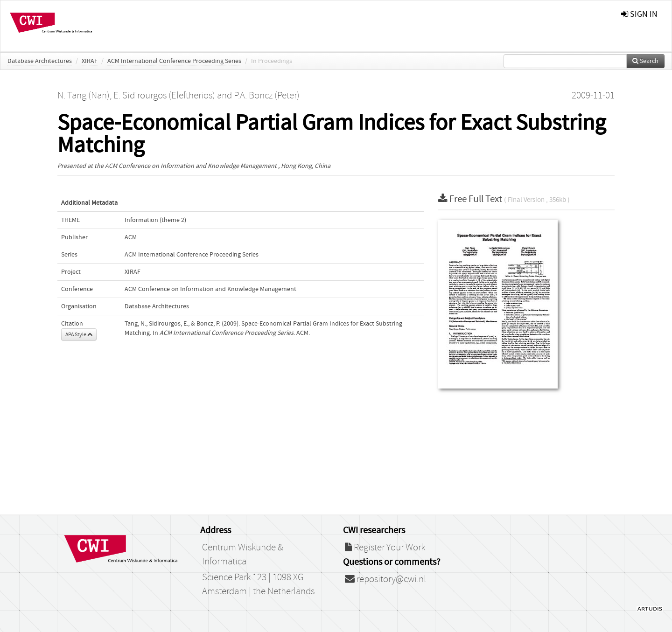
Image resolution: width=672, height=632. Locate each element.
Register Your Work (385, 548)
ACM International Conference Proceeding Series (174, 61)
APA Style (79, 334)
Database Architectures (40, 61)
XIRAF (90, 61)
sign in (639, 14)
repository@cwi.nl (385, 579)
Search (645, 61)
